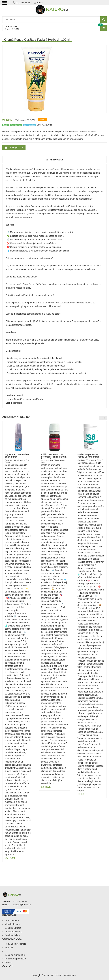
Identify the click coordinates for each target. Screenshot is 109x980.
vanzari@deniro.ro (22, 905)
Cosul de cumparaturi (15, 955)
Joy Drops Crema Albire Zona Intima (17, 456)
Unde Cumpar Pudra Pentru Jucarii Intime (88, 456)
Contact (9, 962)
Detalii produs (54, 160)
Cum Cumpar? (12, 920)
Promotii (9, 948)
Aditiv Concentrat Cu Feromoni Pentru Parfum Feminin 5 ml (54, 457)
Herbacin (17, 403)
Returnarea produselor (16, 959)
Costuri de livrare (13, 928)
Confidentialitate (13, 935)
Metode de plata (13, 924)
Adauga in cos (16, 147)
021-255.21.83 (21, 3)
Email (38, 3)
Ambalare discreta (14, 932)
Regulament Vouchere (16, 944)
